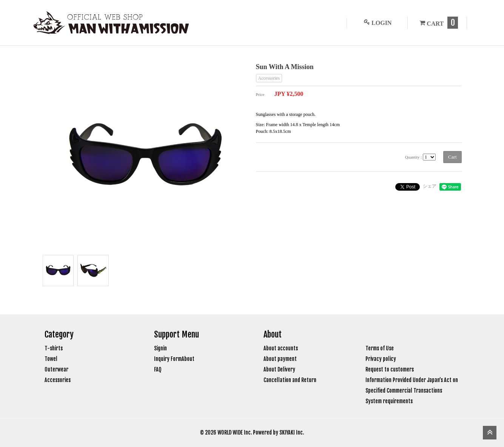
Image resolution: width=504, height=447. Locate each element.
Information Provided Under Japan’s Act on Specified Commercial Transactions (412, 385)
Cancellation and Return (290, 380)
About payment (280, 359)
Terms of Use (380, 348)
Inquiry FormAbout (174, 359)
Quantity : (413, 157)
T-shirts (54, 348)
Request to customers (390, 369)
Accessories (269, 78)
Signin (160, 348)
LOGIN (376, 23)
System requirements (389, 401)
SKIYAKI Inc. (292, 432)
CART (437, 23)
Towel (51, 359)
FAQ (158, 369)
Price (260, 94)
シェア (430, 186)
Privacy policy (381, 359)
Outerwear (56, 369)
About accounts (281, 348)
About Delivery (279, 369)
